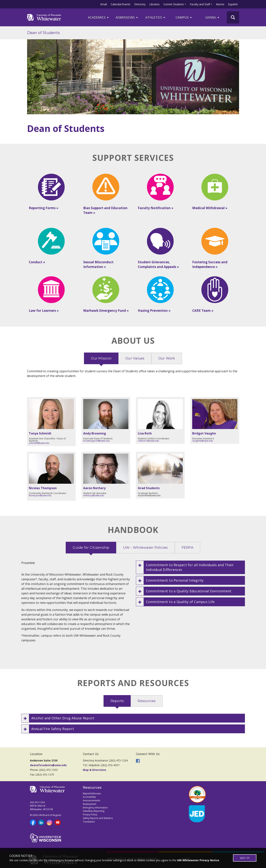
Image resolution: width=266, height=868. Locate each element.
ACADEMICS (99, 17)
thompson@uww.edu (40, 495)
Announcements (91, 800)
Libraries (154, 4)
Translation (89, 822)
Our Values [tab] (135, 358)
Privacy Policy (90, 815)
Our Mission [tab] (101, 358)
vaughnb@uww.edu (203, 441)
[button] (190, 567)
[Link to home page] (44, 17)
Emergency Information (95, 808)
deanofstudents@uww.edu (48, 765)
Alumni (220, 4)
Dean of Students (43, 33)
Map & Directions (95, 770)
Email (104, 4)
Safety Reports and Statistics (98, 818)
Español (233, 4)
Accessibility (89, 797)
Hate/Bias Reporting (94, 811)
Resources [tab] (147, 701)
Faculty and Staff (200, 4)
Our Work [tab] (167, 358)
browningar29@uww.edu (96, 441)
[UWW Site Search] (233, 17)
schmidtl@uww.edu (39, 443)
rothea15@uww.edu (148, 441)
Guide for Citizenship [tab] (91, 548)
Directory (140, 4)
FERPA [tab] (187, 548)
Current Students (174, 4)
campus (184, 17)
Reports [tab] (117, 701)
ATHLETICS (155, 17)
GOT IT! (245, 858)
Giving (213, 17)
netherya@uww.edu (94, 495)
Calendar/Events (121, 4)
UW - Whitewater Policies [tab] (146, 548)
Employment (90, 804)
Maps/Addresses (92, 793)
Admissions (127, 17)
